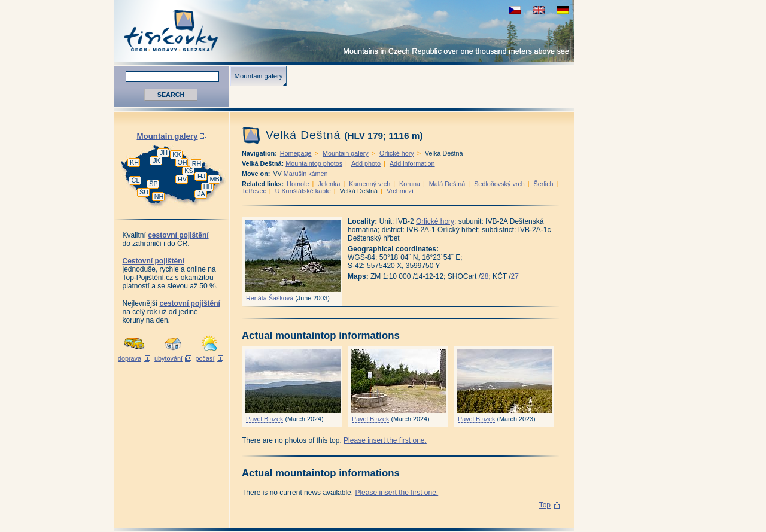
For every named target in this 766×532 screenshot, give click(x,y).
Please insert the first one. (385, 440)
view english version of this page (539, 10)
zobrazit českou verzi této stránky (515, 10)
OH (182, 162)
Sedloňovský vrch (499, 184)
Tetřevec (254, 191)
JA (201, 194)
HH (208, 187)
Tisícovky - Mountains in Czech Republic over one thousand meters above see (344, 31)
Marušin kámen (306, 174)
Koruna (410, 184)
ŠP (153, 184)
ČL (136, 180)
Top (545, 505)
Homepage (296, 153)
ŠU (144, 192)
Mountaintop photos (314, 163)
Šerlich (544, 184)
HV (182, 179)
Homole (298, 184)
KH (134, 162)
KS (189, 171)
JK (156, 160)
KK (177, 154)
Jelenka (329, 184)
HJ (201, 176)
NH (159, 196)
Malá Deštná (447, 184)
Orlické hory (397, 153)
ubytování (168, 358)
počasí (205, 358)
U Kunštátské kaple (303, 191)
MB (214, 179)
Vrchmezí (400, 191)
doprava (130, 358)
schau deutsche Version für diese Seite (563, 10)
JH (164, 153)
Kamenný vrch (370, 184)
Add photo (366, 163)
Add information (412, 163)
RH (197, 163)
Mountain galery (258, 76)
